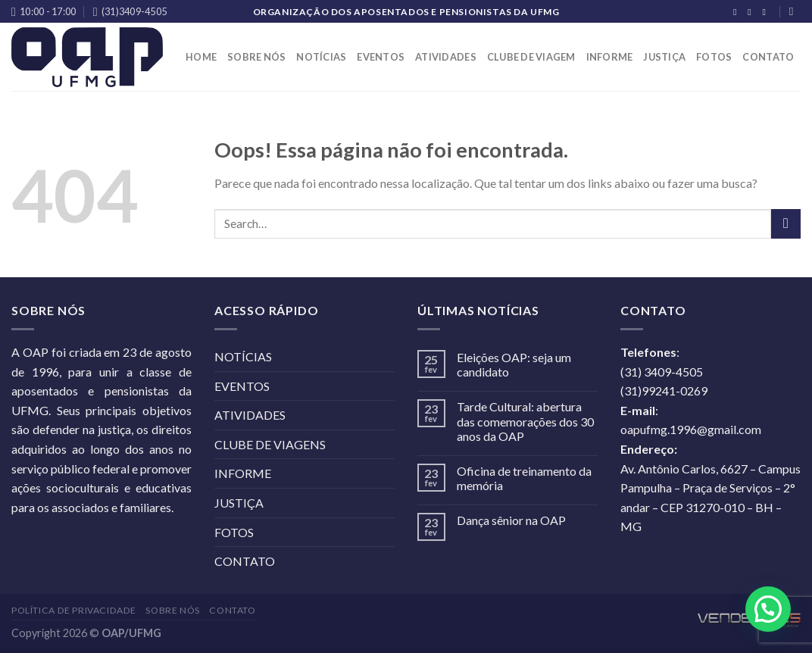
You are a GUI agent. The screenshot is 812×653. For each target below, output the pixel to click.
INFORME (610, 57)
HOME (201, 57)
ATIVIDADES (446, 57)
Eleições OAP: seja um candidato (514, 364)
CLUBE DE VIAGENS (270, 444)
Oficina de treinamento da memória (524, 478)
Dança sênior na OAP (511, 520)
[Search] (795, 11)
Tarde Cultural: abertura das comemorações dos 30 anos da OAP (525, 421)
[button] (768, 609)
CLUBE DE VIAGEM (531, 57)
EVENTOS (381, 57)
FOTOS (714, 57)
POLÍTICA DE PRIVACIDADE (74, 610)
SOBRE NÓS (256, 57)
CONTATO (768, 57)
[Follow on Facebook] (738, 12)
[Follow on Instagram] (752, 12)
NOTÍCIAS (321, 57)
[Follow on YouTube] (767, 12)
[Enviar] (786, 224)
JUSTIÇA (664, 57)
